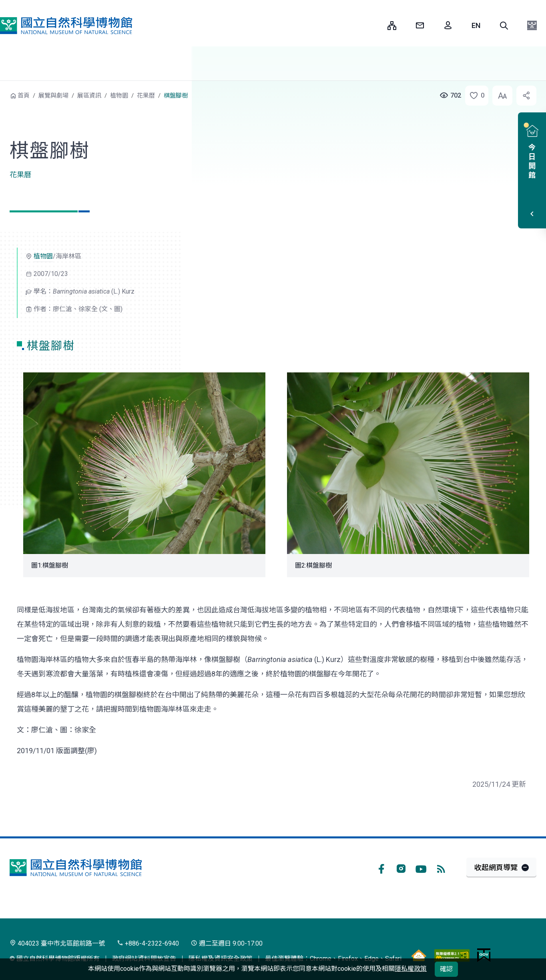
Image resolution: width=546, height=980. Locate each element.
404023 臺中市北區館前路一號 (57, 943)
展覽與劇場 (53, 96)
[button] (504, 26)
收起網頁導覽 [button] (496, 867)
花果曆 (146, 96)
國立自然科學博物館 (66, 26)
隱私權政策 (411, 969)
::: (375, 25)
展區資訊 (89, 96)
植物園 (119, 96)
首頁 (24, 96)
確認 (446, 969)
